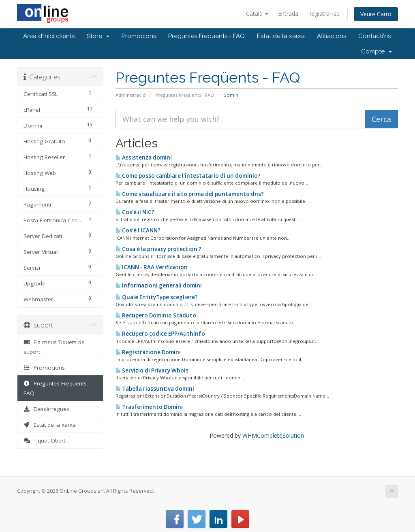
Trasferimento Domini (149, 407)
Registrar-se (324, 14)
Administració (131, 95)
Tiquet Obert (44, 440)
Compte (376, 51)
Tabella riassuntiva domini (155, 389)
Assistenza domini (144, 157)
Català (257, 14)
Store (98, 36)
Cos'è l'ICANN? (138, 230)
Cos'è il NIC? (135, 212)
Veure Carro (376, 14)
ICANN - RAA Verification (152, 267)
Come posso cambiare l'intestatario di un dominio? (188, 176)
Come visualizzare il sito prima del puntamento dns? (190, 194)
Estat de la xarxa (281, 36)
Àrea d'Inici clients (49, 36)
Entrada (288, 14)
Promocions (139, 36)
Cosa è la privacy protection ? (158, 249)
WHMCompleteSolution (273, 435)
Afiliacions (332, 36)
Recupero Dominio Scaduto (156, 315)
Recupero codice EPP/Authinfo (160, 334)
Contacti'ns (374, 36)
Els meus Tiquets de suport (54, 347)
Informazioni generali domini (159, 285)
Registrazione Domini (148, 352)
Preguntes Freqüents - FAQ (206, 36)
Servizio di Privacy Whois (152, 370)
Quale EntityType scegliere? (157, 297)
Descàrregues (46, 409)
